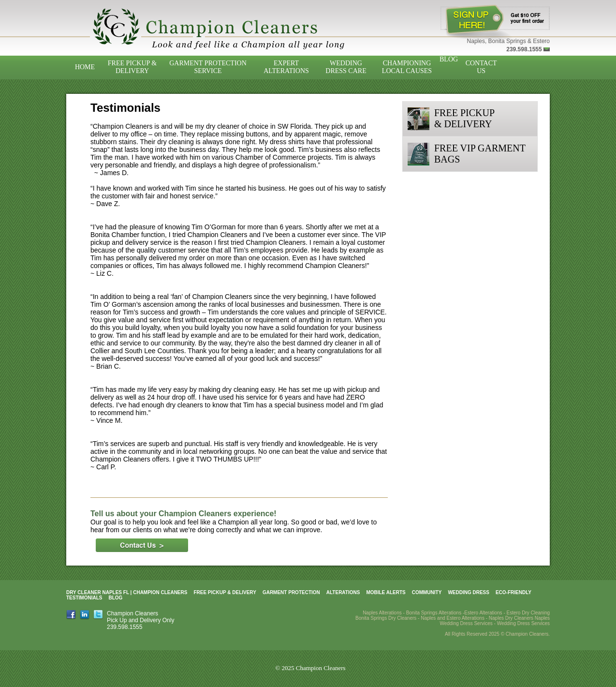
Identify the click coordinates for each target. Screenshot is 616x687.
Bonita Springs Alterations (434, 613)
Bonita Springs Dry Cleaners (386, 618)
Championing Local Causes (407, 67)
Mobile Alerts (386, 592)
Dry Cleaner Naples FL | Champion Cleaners (127, 592)
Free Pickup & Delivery (132, 67)
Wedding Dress (469, 592)
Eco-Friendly (513, 592)
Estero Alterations (483, 613)
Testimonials (84, 598)
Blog (449, 59)
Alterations (343, 592)
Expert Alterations (286, 67)
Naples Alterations (382, 613)
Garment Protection (291, 592)
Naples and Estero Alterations (453, 618)
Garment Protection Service (208, 67)
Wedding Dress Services (523, 623)
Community (427, 592)
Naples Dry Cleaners (511, 618)
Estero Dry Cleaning (528, 613)
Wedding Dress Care (346, 67)
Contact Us (481, 67)
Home (85, 67)
